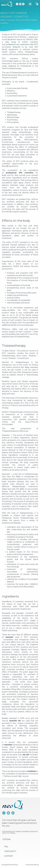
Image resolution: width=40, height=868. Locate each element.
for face (15, 175)
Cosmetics (11, 20)
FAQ (6, 847)
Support (9, 856)
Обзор (3, 20)
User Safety (10, 851)
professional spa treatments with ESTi (22, 44)
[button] (30, 4)
